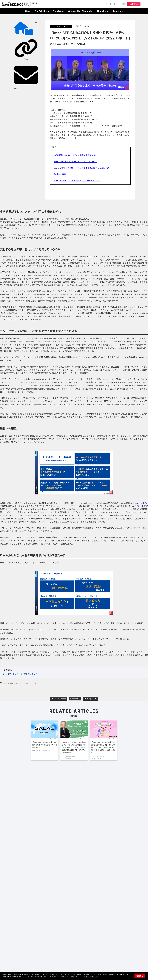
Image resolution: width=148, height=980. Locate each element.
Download (118, 11)
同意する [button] (140, 976)
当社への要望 (60, 174)
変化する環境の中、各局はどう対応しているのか (76, 162)
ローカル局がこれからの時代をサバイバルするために (77, 181)
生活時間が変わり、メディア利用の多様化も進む (76, 155)
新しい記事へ (59, 699)
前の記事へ (90, 699)
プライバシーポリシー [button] (90, 977)
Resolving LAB (140, 503)
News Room (103, 11)
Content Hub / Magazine (81, 11)
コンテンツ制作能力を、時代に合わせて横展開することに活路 (82, 168)
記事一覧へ (75, 698)
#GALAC (35, 751)
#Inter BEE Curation (13, 684)
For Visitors (58, 11)
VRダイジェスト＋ (79, 44)
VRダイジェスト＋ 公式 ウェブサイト (23, 674)
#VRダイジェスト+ (30, 684)
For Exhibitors (42, 11)
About (28, 11)
